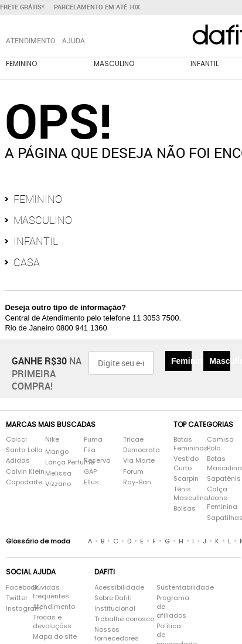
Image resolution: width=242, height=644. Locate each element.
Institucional (115, 609)
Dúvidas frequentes (51, 592)
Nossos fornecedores (117, 634)
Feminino (21, 63)
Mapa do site (55, 637)
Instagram (13, 609)
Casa (27, 262)
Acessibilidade (119, 588)
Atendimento (54, 607)
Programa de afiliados (173, 607)
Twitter (13, 598)
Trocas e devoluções (52, 622)
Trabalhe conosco (124, 619)
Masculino (114, 63)
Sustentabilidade (174, 588)
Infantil (204, 63)
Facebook (13, 588)
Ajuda (74, 40)
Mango (57, 452)
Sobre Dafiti (113, 598)
